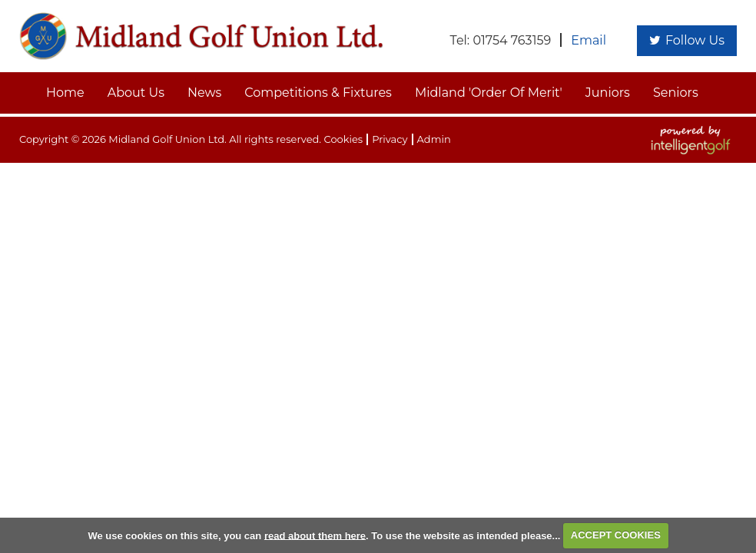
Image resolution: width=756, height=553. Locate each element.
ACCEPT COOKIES (616, 535)
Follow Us (687, 40)
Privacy (390, 139)
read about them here (315, 535)
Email (589, 40)
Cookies (343, 139)
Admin (434, 139)
